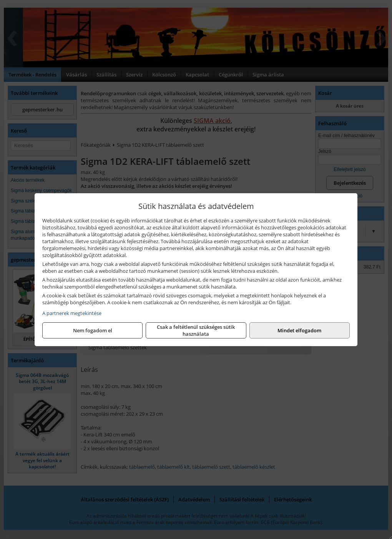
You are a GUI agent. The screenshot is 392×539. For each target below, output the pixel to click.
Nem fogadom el (93, 330)
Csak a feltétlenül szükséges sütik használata (196, 330)
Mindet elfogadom (299, 330)
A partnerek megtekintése (72, 313)
